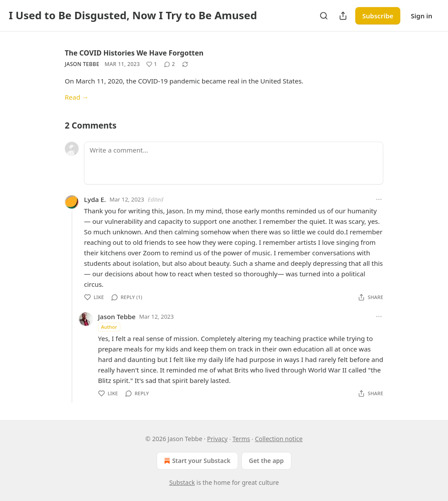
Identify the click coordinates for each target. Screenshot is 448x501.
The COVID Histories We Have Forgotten (134, 53)
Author (109, 327)
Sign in (422, 16)
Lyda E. (95, 199)
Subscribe (378, 16)
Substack (182, 482)
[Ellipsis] (379, 199)
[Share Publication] (343, 16)
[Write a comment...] (234, 163)
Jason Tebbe (82, 64)
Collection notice (279, 439)
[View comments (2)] (170, 64)
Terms (241, 439)
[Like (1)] (152, 64)
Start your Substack (196, 461)
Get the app (266, 461)
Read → (77, 97)
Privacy (217, 439)
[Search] (324, 16)
